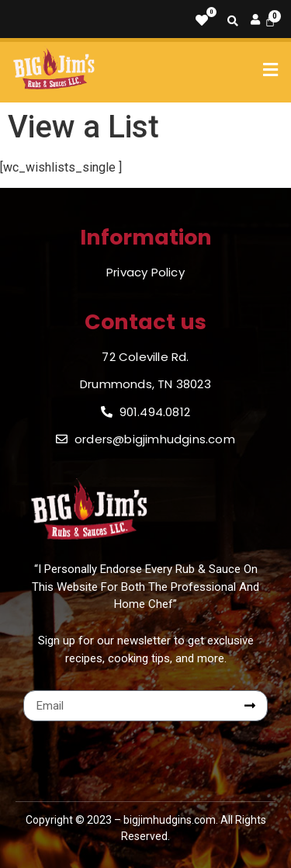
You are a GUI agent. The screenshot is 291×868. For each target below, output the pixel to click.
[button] (271, 70)
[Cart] (270, 21)
